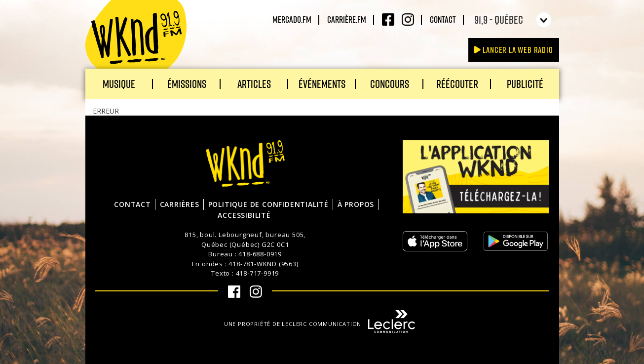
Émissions (187, 84)
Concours (390, 84)
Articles (254, 84)
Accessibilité (244, 215)
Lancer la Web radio (514, 50)
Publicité (525, 84)
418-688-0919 (260, 254)
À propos (356, 204)
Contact (443, 19)
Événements (322, 84)
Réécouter (457, 84)
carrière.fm (347, 19)
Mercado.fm (292, 19)
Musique (119, 84)
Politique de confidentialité (268, 204)
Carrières (180, 204)
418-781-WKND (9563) (263, 264)
